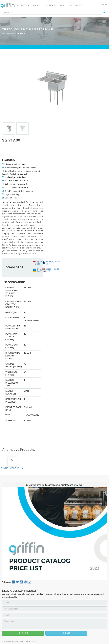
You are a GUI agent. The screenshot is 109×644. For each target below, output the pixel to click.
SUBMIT (66, 633)
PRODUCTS (23, 5)
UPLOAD (23, 633)
